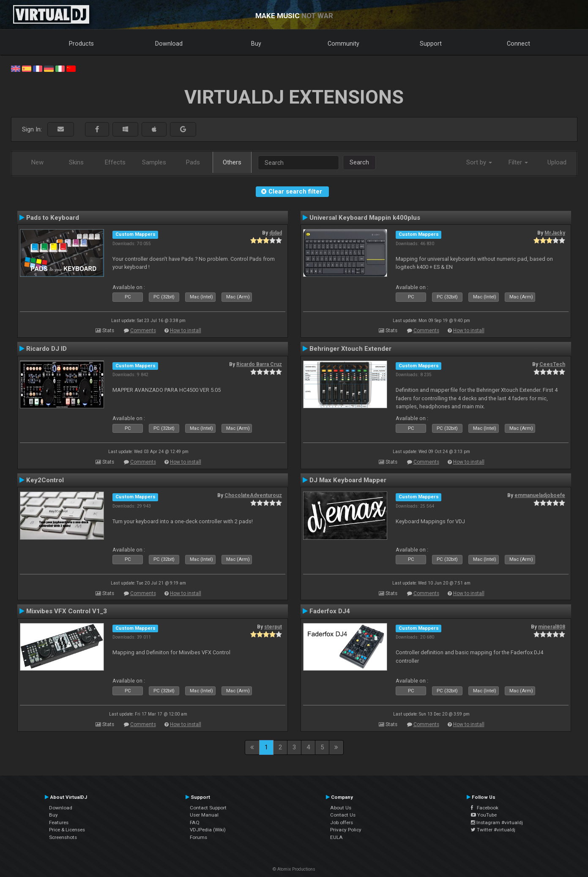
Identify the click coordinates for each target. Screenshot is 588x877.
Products (81, 44)
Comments (143, 331)
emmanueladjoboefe (540, 495)
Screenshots (63, 837)
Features (59, 822)
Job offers (342, 822)
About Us (341, 808)
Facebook (485, 808)
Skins (76, 162)
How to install (186, 331)
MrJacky (555, 233)
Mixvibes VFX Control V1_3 (67, 611)
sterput (273, 627)
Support (431, 44)
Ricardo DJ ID (46, 349)
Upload (557, 162)
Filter (518, 162)
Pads (193, 162)
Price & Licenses (67, 830)
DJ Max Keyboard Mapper (348, 480)
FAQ (195, 822)
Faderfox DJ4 (330, 611)
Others (232, 162)
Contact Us (343, 815)
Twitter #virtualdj (493, 830)
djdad (276, 233)
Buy (256, 44)
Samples (154, 162)
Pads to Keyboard (53, 218)
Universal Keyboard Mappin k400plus (365, 218)
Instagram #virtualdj (497, 822)
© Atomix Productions (294, 869)
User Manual (204, 815)
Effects (115, 162)
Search (359, 162)
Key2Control (45, 480)
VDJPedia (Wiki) (208, 830)
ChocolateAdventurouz (253, 495)
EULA (336, 837)
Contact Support (208, 808)
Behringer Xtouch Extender (350, 349)
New (37, 162)
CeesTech (552, 364)
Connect (518, 44)
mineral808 (552, 627)
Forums (198, 837)
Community (343, 44)
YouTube (484, 815)
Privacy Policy (346, 830)
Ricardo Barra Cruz (259, 364)
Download (169, 44)
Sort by (479, 162)
